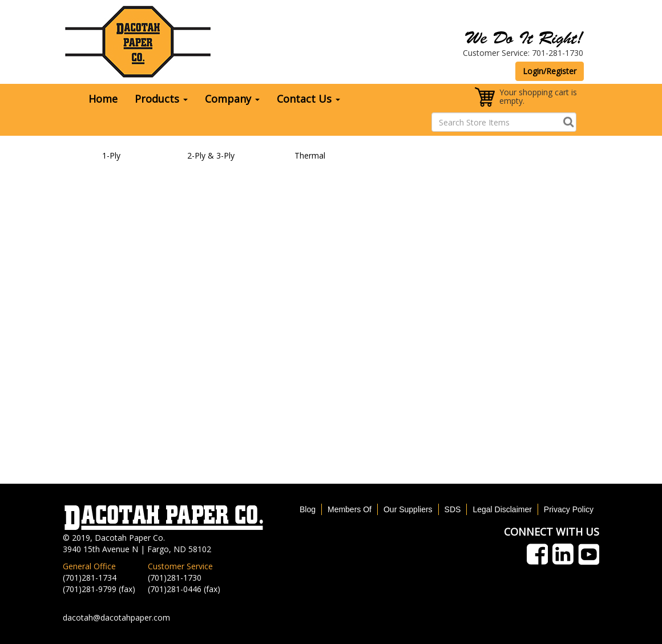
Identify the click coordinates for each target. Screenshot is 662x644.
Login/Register (550, 71)
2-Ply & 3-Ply (211, 155)
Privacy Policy (569, 509)
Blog (308, 509)
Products (161, 99)
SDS (453, 509)
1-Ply (111, 155)
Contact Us (308, 99)
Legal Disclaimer (502, 509)
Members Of (350, 509)
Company (232, 99)
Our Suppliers (408, 509)
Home (103, 99)
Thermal (310, 155)
